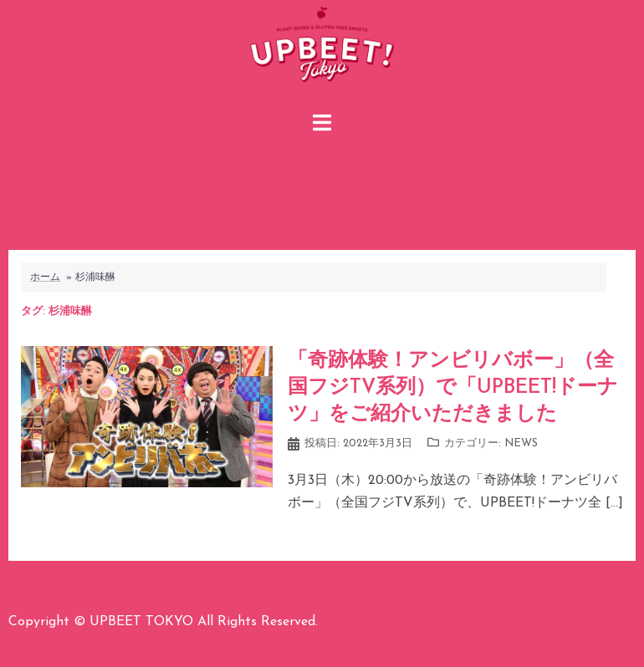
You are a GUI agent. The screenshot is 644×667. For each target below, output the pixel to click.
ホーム (45, 277)
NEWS (521, 443)
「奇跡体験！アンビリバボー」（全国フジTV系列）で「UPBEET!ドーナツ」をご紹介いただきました (453, 388)
